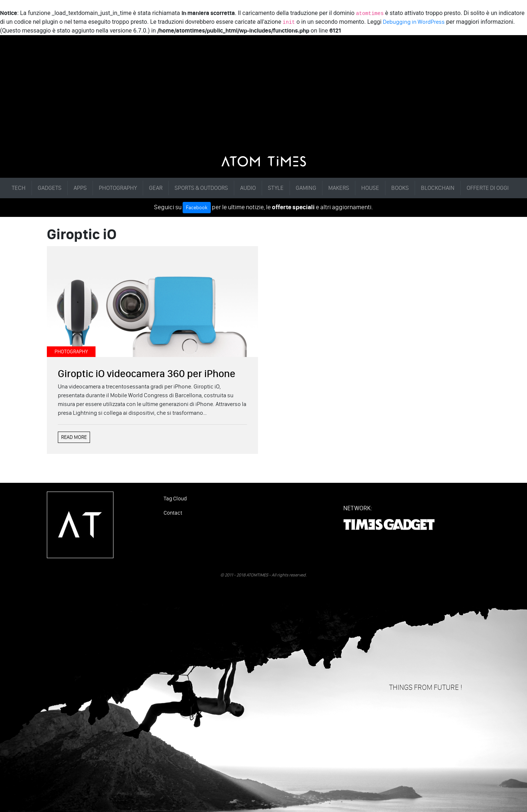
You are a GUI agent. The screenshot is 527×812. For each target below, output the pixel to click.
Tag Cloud (175, 499)
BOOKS (400, 188)
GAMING (306, 188)
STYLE (276, 188)
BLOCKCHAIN (438, 188)
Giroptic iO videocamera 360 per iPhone (147, 373)
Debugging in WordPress (414, 22)
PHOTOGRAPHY (118, 188)
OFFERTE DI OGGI (488, 188)
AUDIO (248, 188)
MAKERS (339, 188)
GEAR (156, 188)
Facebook (197, 208)
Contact (173, 513)
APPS (80, 188)
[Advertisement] (263, 101)
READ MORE (74, 437)
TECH (19, 188)
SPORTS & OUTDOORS (201, 188)
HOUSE (370, 188)
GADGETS (50, 188)
